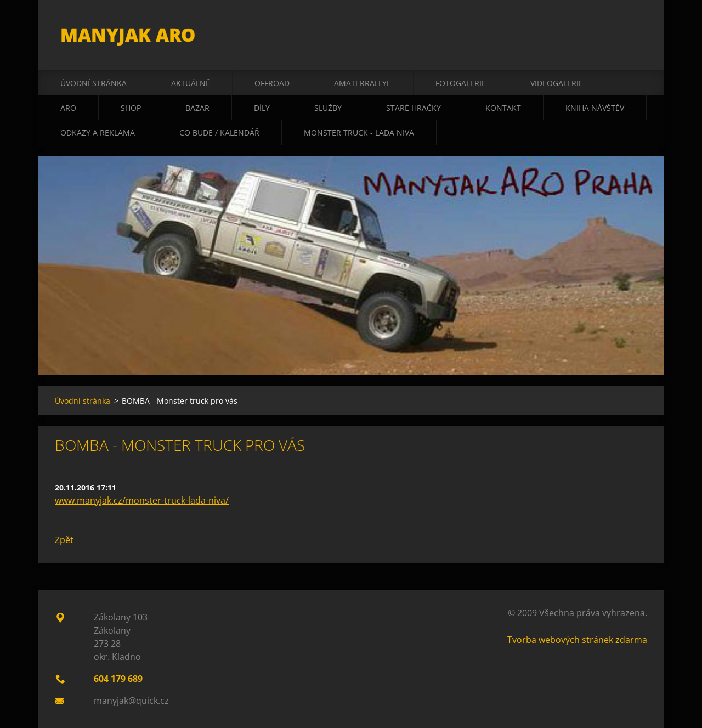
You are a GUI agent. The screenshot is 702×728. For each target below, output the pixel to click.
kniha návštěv (595, 108)
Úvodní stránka (94, 83)
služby (328, 108)
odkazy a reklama (98, 132)
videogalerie (557, 83)
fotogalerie (461, 83)
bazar (197, 108)
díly (262, 108)
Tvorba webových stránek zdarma (577, 640)
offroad (272, 83)
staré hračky (414, 108)
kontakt (503, 108)
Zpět (64, 540)
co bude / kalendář (219, 132)
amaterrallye (363, 83)
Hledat (635, 32)
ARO (68, 108)
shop (131, 108)
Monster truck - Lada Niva (359, 132)
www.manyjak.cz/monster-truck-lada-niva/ (142, 500)
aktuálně (191, 83)
